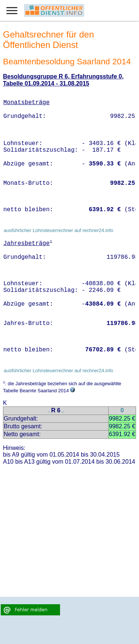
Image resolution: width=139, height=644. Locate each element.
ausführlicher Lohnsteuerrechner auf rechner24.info (59, 230)
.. (49, 411)
